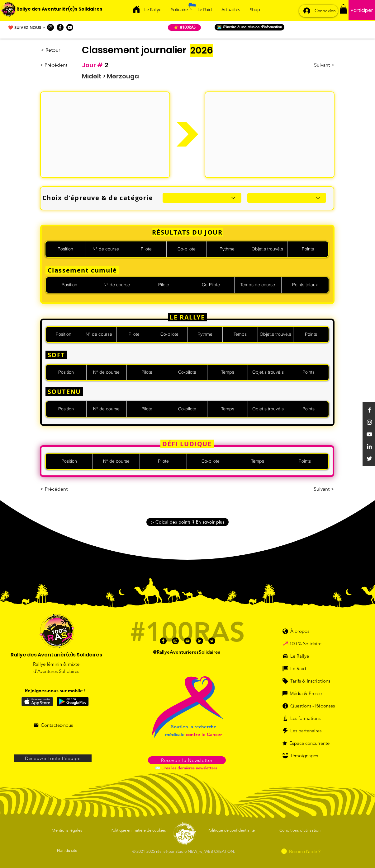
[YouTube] (369, 434)
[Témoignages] (307, 756)
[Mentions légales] (68, 830)
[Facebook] (60, 27)
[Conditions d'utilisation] (300, 830)
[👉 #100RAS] (184, 28)
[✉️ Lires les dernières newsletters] (187, 768)
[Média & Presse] (305, 693)
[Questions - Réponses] (311, 706)
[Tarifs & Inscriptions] (310, 681)
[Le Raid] (303, 669)
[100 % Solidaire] (312, 644)
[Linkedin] (369, 446)
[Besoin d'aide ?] (300, 851)
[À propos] (299, 631)
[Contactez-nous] (53, 725)
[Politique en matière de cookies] (139, 830)
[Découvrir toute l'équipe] (53, 758)
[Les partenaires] (307, 731)
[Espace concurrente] (310, 743)
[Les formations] (305, 718)
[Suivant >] (319, 65)
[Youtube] (70, 27)
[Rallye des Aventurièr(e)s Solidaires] (59, 9)
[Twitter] (369, 459)
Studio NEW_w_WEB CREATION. (205, 851)
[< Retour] (61, 50)
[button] (343, 9)
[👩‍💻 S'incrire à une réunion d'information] (249, 27)
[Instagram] (50, 27)
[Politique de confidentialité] (232, 830)
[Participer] (362, 10)
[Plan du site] (68, 851)
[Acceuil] (137, 9)
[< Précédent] (55, 65)
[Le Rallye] (303, 656)
